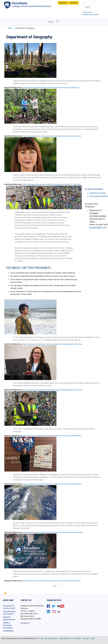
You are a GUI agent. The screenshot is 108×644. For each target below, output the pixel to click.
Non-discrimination (51, 638)
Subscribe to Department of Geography (5, 593)
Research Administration (9, 618)
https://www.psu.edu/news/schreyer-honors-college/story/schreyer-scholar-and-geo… (53, 484)
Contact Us (25, 623)
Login (92, 638)
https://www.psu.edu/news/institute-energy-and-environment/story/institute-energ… (52, 581)
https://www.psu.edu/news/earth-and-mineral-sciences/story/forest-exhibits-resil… (52, 88)
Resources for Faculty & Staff (9, 607)
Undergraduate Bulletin (99, 196)
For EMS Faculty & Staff (91, 15)
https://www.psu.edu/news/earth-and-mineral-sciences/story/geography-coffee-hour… (53, 344)
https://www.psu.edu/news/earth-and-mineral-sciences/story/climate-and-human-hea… (53, 532)
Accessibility (77, 638)
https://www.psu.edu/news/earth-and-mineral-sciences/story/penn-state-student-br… (52, 136)
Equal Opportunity (65, 638)
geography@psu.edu (98, 228)
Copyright (86, 638)
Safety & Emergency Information (8, 625)
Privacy (41, 638)
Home (10, 28)
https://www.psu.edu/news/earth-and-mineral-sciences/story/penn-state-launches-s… (53, 436)
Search (87, 7)
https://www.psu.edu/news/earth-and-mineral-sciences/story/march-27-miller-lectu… (52, 184)
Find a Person (87, 12)
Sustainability (8, 631)
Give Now (74, 3)
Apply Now (63, 3)
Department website (98, 193)
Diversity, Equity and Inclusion (9, 613)
